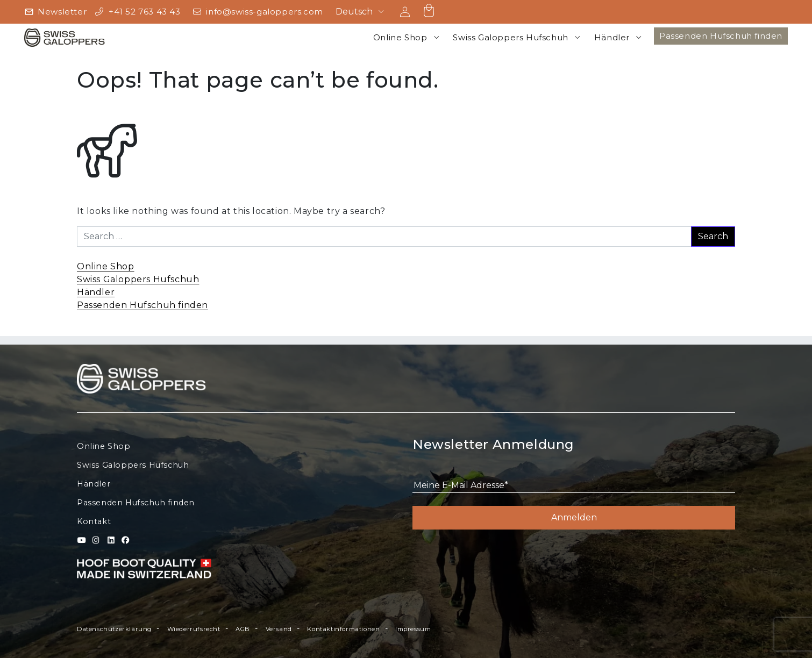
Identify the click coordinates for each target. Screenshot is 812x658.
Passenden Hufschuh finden (721, 36)
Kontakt (94, 521)
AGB (243, 629)
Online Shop (400, 37)
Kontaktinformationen (343, 629)
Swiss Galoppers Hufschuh (510, 37)
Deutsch (354, 12)
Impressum (413, 629)
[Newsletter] (55, 12)
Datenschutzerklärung (114, 629)
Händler (612, 37)
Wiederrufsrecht (194, 629)
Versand (279, 629)
